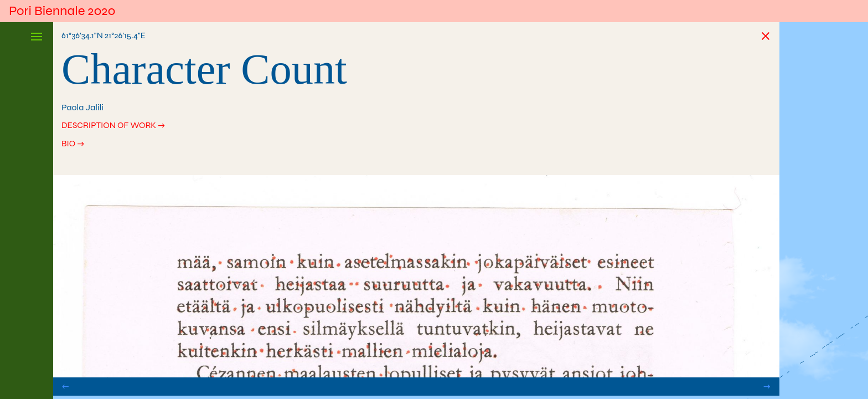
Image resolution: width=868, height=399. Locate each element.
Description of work (111, 126)
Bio (69, 145)
